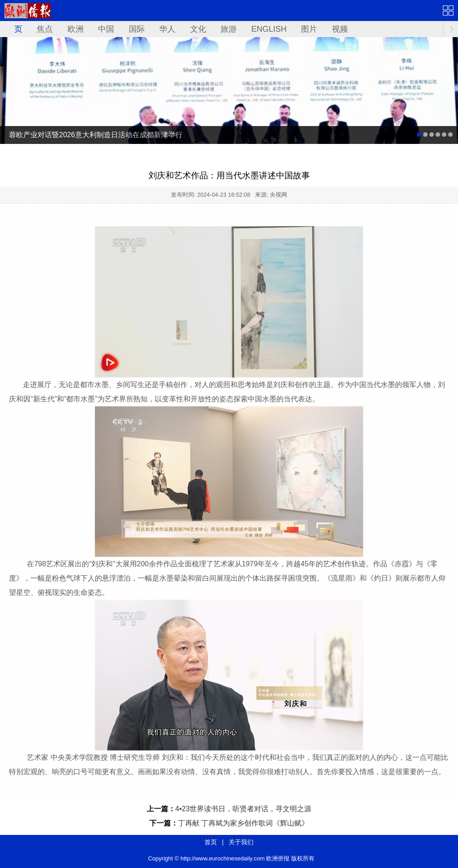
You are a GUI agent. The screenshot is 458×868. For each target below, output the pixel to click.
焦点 (45, 29)
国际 (137, 29)
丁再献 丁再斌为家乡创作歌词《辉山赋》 (243, 823)
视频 (340, 29)
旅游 (229, 29)
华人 (167, 29)
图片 (309, 29)
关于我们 (241, 842)
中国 (106, 29)
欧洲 (76, 29)
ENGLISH (269, 29)
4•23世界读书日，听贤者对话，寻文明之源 (243, 809)
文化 (198, 29)
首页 (14, 29)
